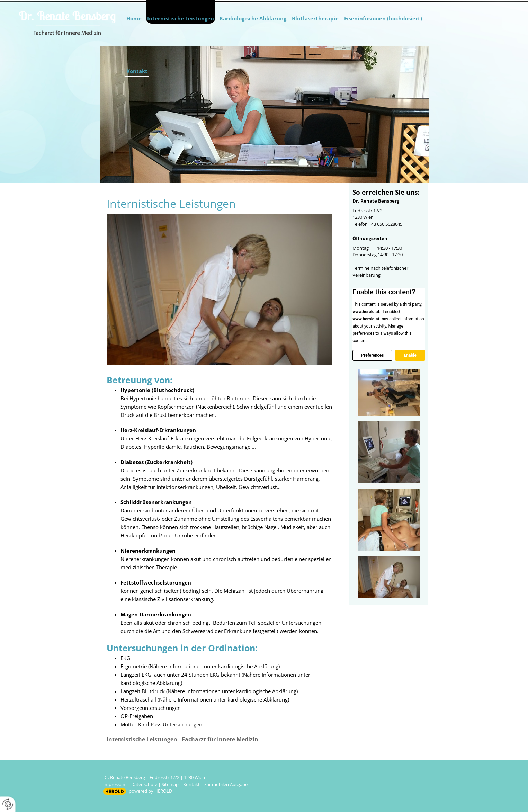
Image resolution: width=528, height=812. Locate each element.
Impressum (115, 784)
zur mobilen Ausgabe (226, 784)
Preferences (372, 355)
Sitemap (170, 784)
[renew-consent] (8, 804)
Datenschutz (144, 784)
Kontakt (137, 71)
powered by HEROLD (150, 791)
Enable (410, 355)
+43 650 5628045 (386, 224)
